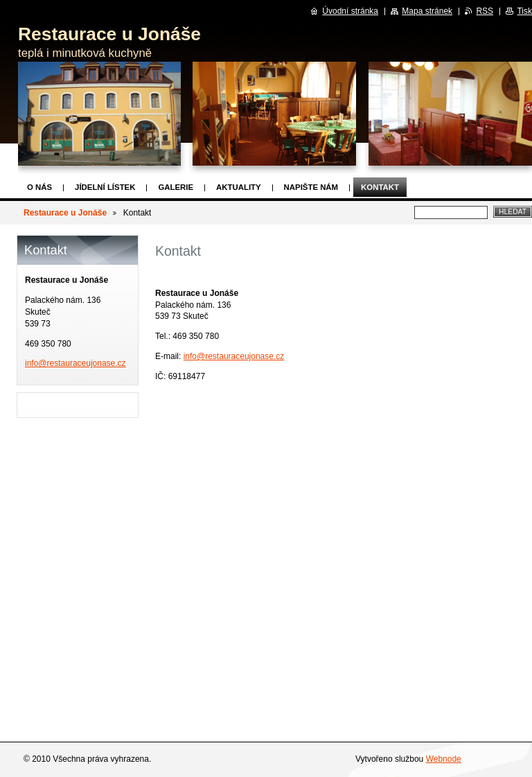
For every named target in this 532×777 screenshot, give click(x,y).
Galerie (176, 187)
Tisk (524, 11)
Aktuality (239, 187)
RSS (485, 11)
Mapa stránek (427, 11)
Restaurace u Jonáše (65, 213)
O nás (39, 187)
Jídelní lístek (105, 187)
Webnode (444, 759)
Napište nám (311, 187)
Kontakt (380, 187)
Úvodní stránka (350, 11)
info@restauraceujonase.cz (234, 356)
